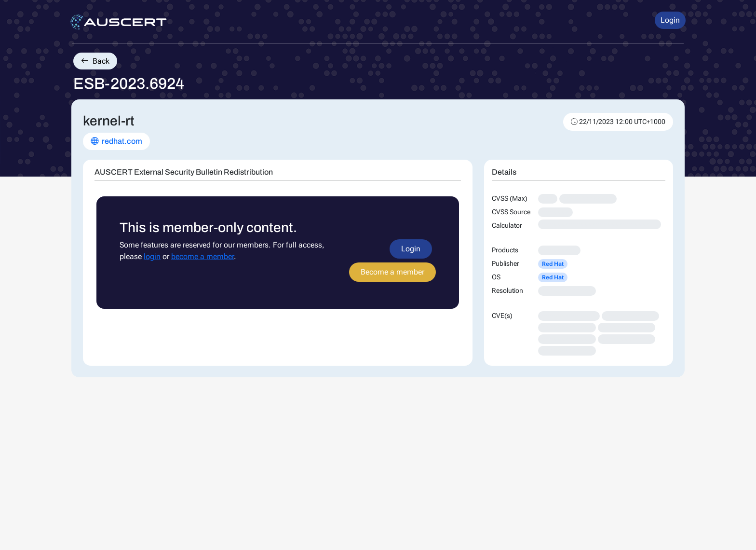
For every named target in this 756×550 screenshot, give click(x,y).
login (152, 256)
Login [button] (670, 20)
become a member (202, 256)
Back (95, 61)
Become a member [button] (392, 272)
